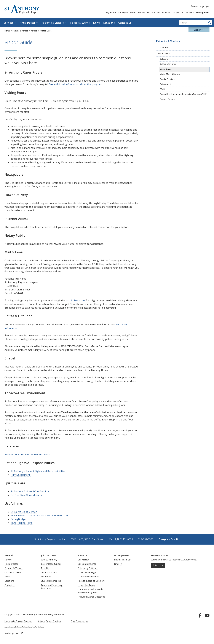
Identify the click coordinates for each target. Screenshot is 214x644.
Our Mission (83, 560)
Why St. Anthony (49, 560)
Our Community (49, 572)
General (9, 555)
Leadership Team (86, 585)
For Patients (164, 47)
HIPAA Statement (21, 475)
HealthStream (122, 560)
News (97, 23)
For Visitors (164, 53)
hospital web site (75, 300)
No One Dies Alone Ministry (26, 495)
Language (200, 6)
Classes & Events (80, 23)
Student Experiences (51, 581)
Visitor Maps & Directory (171, 74)
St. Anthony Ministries (88, 577)
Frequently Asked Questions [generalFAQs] (91, 597)
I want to (199, 30)
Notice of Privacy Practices (49, 621)
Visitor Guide (166, 69)
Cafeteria (164, 59)
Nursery (151, 12)
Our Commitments (87, 564)
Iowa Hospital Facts (22, 523)
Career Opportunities (51, 564)
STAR (162, 89)
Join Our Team (164, 12)
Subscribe (158, 565)
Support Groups (167, 99)
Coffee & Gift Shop (168, 64)
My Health (111, 12)
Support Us (178, 12)
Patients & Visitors (54, 23)
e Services (44, 491)
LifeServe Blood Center (24, 512)
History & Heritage (87, 572)
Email (118, 564)
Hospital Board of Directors (91, 581)
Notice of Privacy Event (198, 12)
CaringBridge (18, 519)
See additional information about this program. (76, 84)
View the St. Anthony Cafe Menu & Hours (28, 455)
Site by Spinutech (14, 633)
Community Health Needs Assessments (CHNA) (90, 591)
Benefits (45, 568)
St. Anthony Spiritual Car (24, 491)
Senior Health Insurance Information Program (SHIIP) (184, 94)
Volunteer (46, 577)
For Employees (122, 555)
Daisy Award (165, 84)
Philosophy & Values (88, 568)
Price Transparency (79, 621)
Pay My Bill (123, 12)
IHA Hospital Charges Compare (18, 621)
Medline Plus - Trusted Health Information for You (39, 516)
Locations (109, 23)
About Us (82, 555)
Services (10, 23)
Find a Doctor (29, 23)
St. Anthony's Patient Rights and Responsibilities (38, 471)
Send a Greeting (137, 12)
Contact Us (125, 23)
